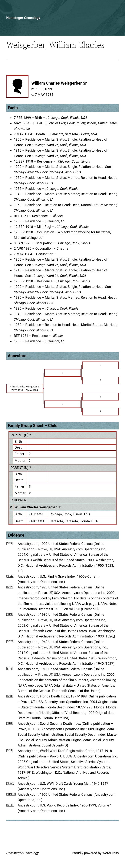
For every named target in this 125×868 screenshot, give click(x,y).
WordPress (110, 853)
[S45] (9, 750)
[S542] (10, 576)
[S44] (9, 669)
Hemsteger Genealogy (23, 18)
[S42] (9, 587)
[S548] (10, 805)
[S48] (9, 696)
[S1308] (11, 794)
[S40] (9, 723)
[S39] (9, 543)
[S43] (9, 614)
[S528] (10, 641)
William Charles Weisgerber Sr (38, 507)
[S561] (10, 783)
